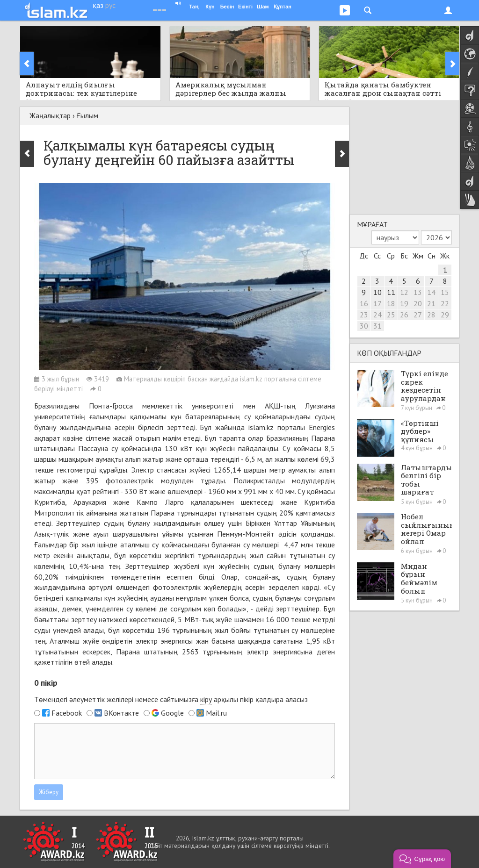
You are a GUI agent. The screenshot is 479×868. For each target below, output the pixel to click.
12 (404, 292)
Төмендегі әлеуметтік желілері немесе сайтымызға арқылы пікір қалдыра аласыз (171, 699)
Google (172, 713)
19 (404, 303)
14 (431, 292)
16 (364, 303)
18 (391, 303)
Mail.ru (216, 713)
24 (377, 315)
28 (431, 315)
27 (418, 315)
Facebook (67, 713)
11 (391, 292)
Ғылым (87, 115)
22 (445, 303)
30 (364, 326)
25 (391, 315)
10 (377, 292)
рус (110, 5)
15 (445, 292)
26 (404, 315)
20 (418, 303)
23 (364, 315)
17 (377, 303)
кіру (206, 699)
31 (377, 326)
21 (431, 303)
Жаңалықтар (50, 115)
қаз (98, 5)
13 (418, 292)
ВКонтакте (121, 713)
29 (445, 315)
